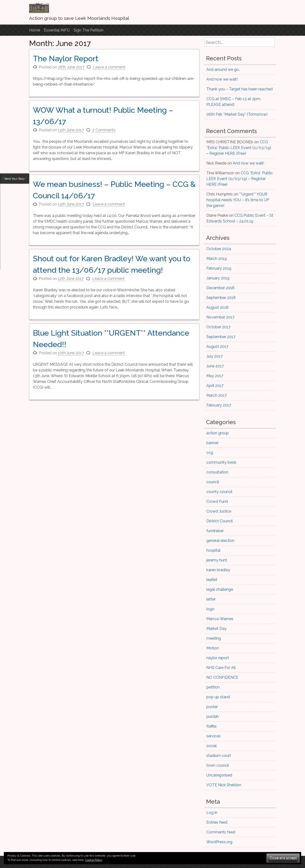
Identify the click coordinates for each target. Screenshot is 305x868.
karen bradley (218, 570)
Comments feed (221, 832)
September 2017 (221, 337)
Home (35, 30)
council (213, 482)
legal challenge (220, 589)
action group (218, 433)
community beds (221, 462)
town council (218, 765)
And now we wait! (222, 79)
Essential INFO (57, 30)
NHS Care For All (221, 668)
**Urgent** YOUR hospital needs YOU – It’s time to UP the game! (238, 200)
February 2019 (219, 268)
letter (211, 599)
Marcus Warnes (220, 619)
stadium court (219, 756)
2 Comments (104, 130)
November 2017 (220, 317)
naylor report (218, 658)
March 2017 (216, 395)
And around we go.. (223, 69)
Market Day (216, 629)
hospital (213, 550)
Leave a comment (109, 67)
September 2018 (221, 298)
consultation (217, 472)
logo (210, 609)
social (211, 746)
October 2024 (219, 249)
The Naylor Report (66, 59)
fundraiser (215, 531)
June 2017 (215, 366)
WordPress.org (219, 842)
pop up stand (218, 697)
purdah (213, 716)
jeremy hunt (217, 560)
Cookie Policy (94, 860)
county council (219, 492)
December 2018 (220, 288)
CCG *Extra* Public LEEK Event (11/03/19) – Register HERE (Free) (239, 148)
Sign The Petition (89, 30)
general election (220, 541)
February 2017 (219, 405)
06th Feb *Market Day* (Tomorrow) (237, 114)
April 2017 (215, 386)
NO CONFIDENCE (222, 677)
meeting (214, 638)
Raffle (211, 726)
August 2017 (217, 347)
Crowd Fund (217, 501)
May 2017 (215, 376)
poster (212, 707)
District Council (220, 521)
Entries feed (217, 822)
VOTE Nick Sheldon (224, 785)
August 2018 (217, 307)
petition (213, 687)
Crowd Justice (219, 511)
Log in (212, 813)
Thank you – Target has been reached (239, 89)
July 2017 (214, 356)
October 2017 (218, 327)
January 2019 (218, 278)
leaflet (212, 580)
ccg (210, 453)
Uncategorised (219, 775)
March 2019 (217, 259)
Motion (213, 648)
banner (212, 443)
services (213, 736)
